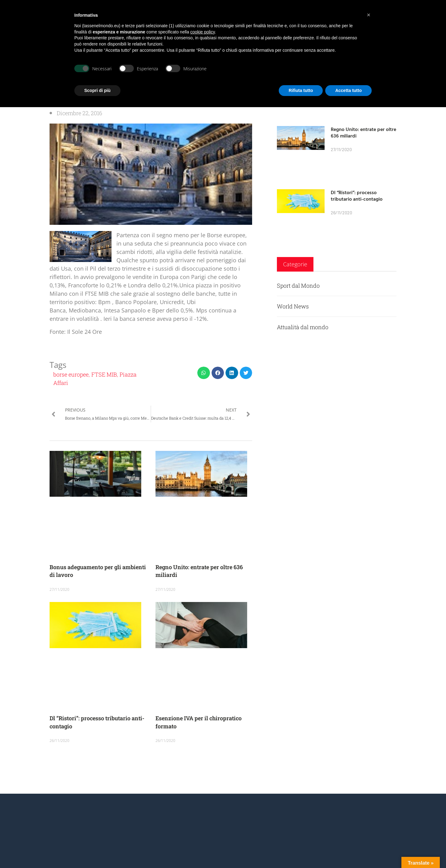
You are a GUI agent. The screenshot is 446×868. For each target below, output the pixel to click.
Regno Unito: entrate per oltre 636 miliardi (363, 132)
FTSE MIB (104, 374)
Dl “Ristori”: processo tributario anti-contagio (357, 196)
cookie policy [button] (202, 32)
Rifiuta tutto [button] (301, 90)
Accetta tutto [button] (348, 90)
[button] (204, 373)
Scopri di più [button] (97, 90)
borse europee (71, 374)
